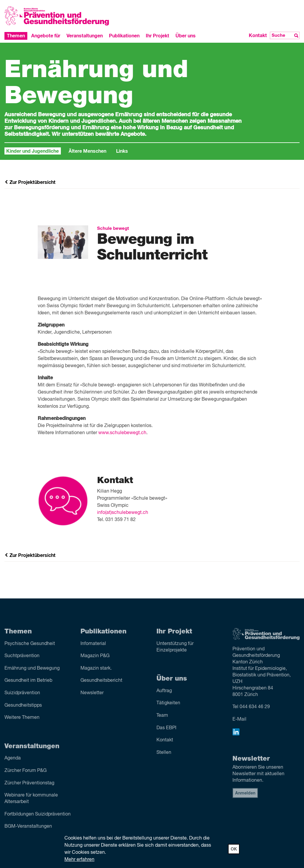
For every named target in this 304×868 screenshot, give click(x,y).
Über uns (186, 36)
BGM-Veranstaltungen (28, 826)
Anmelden (245, 793)
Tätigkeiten (168, 703)
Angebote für (46, 36)
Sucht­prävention (22, 656)
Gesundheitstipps (23, 705)
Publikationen (124, 36)
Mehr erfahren (79, 860)
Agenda (13, 758)
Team (162, 716)
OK (234, 849)
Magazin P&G (95, 656)
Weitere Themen (22, 718)
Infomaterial (93, 644)
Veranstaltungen (85, 36)
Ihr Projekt (157, 36)
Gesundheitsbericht (101, 681)
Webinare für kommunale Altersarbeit (31, 799)
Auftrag (164, 691)
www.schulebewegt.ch (122, 433)
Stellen (164, 753)
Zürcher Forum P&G (26, 771)
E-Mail (239, 719)
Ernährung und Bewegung (32, 668)
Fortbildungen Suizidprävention (38, 814)
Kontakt (258, 36)
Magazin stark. (96, 668)
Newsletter (92, 693)
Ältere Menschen (87, 151)
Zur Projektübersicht (30, 182)
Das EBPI (166, 728)
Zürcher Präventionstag (29, 783)
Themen (16, 36)
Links (122, 151)
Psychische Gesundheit (30, 644)
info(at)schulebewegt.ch (123, 513)
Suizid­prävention (22, 693)
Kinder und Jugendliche (33, 151)
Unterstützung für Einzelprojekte (175, 647)
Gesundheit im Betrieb (28, 681)
